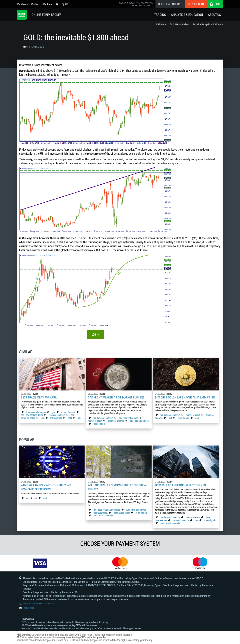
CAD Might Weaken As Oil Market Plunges (116, 397)
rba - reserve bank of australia (107, 510)
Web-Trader (23, 4)
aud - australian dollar (103, 515)
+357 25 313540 (31, 603)
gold (70, 418)
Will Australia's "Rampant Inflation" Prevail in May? (118, 487)
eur (28, 498)
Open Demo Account (170, 4)
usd (43, 418)
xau (79, 418)
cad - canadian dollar (140, 421)
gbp (54, 412)
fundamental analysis (36, 412)
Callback (48, 4)
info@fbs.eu (29, 608)
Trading (160, 15)
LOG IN (95, 334)
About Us (214, 15)
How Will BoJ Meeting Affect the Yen (180, 485)
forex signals (56, 418)
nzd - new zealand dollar (32, 415)
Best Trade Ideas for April (39, 397)
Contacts (36, 4)
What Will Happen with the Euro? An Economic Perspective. (46, 487)
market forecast (68, 412)
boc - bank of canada (129, 418)
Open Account (196, 4)
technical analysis (57, 415)
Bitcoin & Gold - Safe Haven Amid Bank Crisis (185, 397)
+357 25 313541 (47, 603)
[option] (40, 563)
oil (36, 498)
